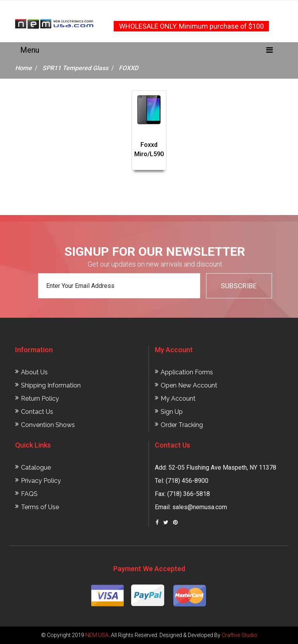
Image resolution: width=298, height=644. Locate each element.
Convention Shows (48, 425)
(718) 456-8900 (187, 481)
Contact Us (37, 412)
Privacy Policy (41, 481)
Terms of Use (40, 507)
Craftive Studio (239, 635)
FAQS (29, 494)
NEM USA (97, 635)
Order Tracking (182, 425)
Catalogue (36, 468)
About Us (34, 372)
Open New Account (189, 385)
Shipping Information (51, 385)
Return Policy (40, 399)
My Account (178, 399)
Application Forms (187, 372)
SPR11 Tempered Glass (75, 68)
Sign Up (172, 412)
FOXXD (128, 68)
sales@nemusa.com (200, 507)
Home (23, 68)
